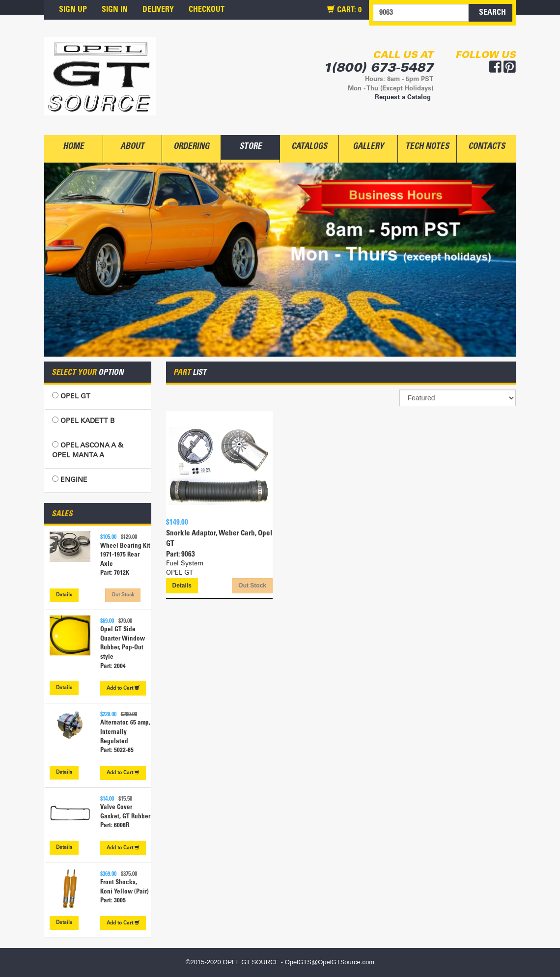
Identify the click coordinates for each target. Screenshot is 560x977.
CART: (344, 10)
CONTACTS (487, 147)
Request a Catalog (403, 98)
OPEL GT (71, 396)
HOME (73, 147)
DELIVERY (158, 10)
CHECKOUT (207, 10)
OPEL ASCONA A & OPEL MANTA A (88, 450)
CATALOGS (309, 147)
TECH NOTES (427, 147)
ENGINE (70, 480)
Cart (123, 688)
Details (64, 595)
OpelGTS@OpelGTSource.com (330, 962)
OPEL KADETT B (83, 421)
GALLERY (368, 147)
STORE (251, 147)
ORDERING (191, 147)
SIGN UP (73, 10)
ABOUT (132, 147)
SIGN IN (115, 10)
